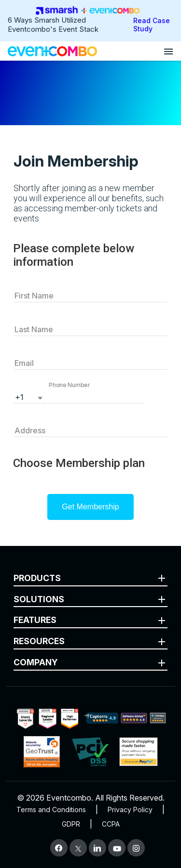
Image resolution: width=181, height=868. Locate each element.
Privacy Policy (130, 810)
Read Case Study (152, 25)
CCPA (111, 824)
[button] (97, 396)
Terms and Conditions (51, 810)
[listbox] (30, 396)
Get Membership (90, 507)
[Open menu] (168, 51)
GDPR (71, 824)
